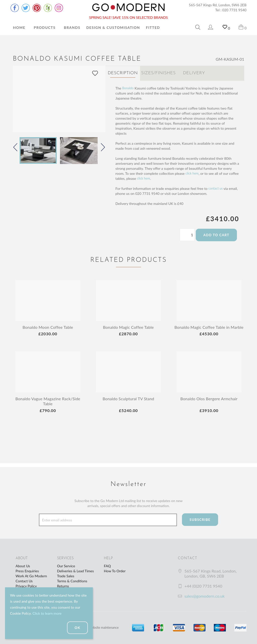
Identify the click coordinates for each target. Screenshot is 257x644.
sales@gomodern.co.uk (205, 596)
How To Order (115, 571)
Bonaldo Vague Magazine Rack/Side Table (48, 405)
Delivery (194, 73)
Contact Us (24, 581)
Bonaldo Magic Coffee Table (128, 326)
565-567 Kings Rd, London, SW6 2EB (218, 5)
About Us (23, 566)
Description (123, 73)
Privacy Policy (26, 586)
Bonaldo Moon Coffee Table (48, 326)
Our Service (66, 566)
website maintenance (106, 628)
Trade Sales (66, 576)
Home (19, 27)
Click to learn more (47, 613)
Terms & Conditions (72, 581)
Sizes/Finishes (158, 73)
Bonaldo (129, 87)
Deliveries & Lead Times (75, 571)
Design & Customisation (113, 27)
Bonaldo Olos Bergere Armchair (209, 403)
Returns (63, 586)
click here (193, 172)
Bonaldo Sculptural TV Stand (128, 403)
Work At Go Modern (31, 576)
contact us (216, 187)
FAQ (107, 566)
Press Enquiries (27, 571)
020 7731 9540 (235, 10)
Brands (72, 27)
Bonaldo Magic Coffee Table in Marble (209, 328)
